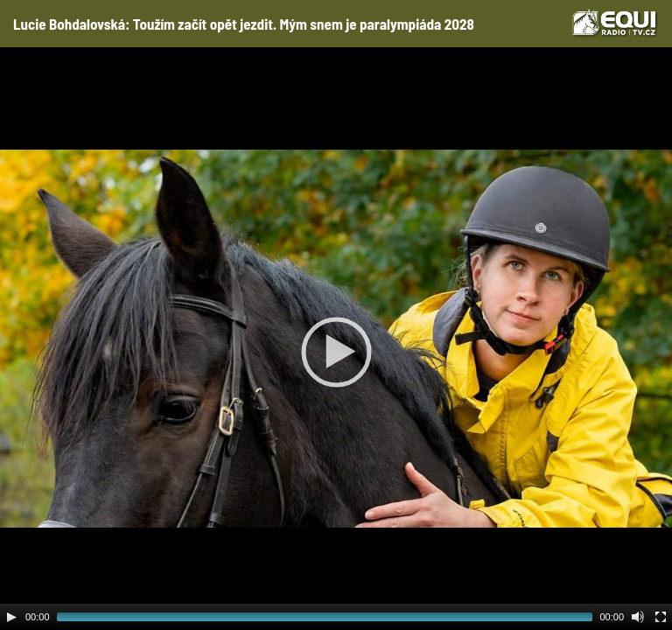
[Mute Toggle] (638, 617)
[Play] (11, 617)
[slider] (325, 617)
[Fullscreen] (661, 617)
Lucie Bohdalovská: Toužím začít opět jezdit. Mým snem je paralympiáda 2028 (244, 24)
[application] (336, 339)
